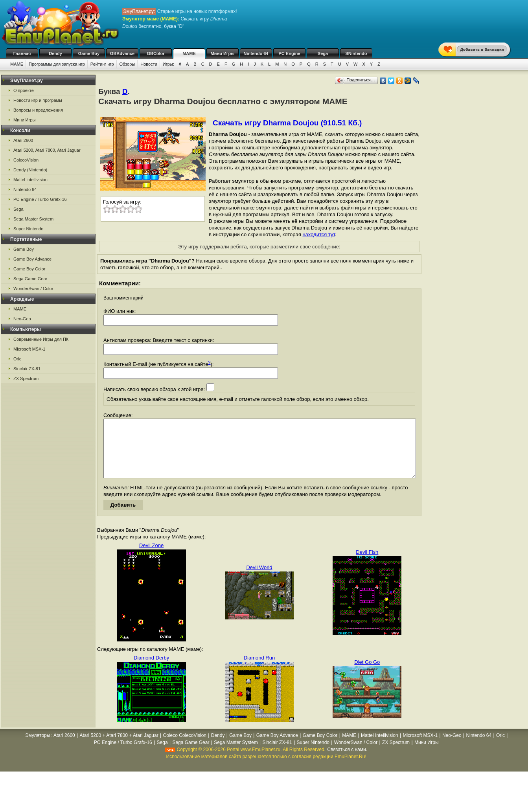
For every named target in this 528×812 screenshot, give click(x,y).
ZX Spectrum (26, 378)
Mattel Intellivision (30, 180)
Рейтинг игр (102, 64)
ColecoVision (26, 160)
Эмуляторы (38, 747)
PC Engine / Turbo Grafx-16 (40, 199)
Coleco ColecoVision (185, 747)
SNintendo (356, 53)
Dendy (55, 53)
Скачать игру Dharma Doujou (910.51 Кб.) (287, 123)
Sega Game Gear (30, 279)
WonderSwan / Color (33, 288)
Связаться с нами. (347, 761)
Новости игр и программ (38, 100)
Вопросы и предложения (38, 110)
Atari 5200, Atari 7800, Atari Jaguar (47, 150)
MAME (189, 53)
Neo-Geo (22, 319)
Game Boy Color (29, 269)
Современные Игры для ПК (41, 339)
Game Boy (89, 53)
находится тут (319, 234)
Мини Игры (223, 53)
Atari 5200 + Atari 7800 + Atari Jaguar (119, 747)
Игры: (168, 64)
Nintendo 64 (256, 53)
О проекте (24, 90)
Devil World (259, 579)
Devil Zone (151, 557)
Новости (149, 64)
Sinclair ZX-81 (27, 369)
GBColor (155, 53)
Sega (323, 53)
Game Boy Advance (32, 259)
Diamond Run (259, 670)
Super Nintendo (28, 229)
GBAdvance (122, 53)
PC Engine (289, 53)
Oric (17, 359)
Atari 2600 (23, 140)
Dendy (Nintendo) (30, 170)
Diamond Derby (151, 670)
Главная (22, 53)
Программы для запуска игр (57, 64)
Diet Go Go (367, 674)
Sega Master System (33, 219)
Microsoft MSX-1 (29, 349)
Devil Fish (367, 564)
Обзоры (127, 64)
